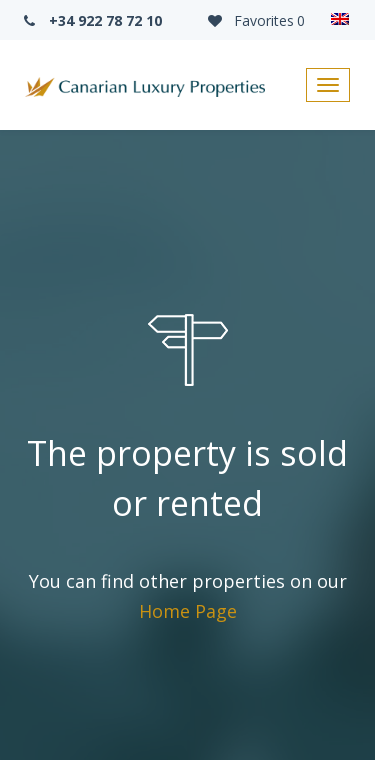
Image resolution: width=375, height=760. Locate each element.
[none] (340, 20)
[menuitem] (340, 20)
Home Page (188, 611)
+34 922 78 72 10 (91, 20)
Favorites (255, 20)
